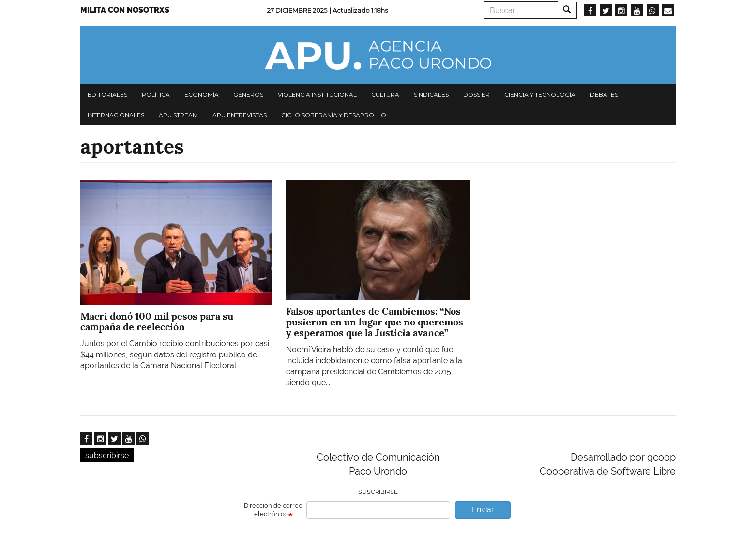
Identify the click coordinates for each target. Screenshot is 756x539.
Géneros (248, 95)
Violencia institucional (317, 95)
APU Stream (178, 115)
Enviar (483, 510)
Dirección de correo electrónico (273, 510)
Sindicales (431, 95)
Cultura (385, 95)
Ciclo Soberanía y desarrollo (334, 115)
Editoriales (107, 95)
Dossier (476, 95)
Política (156, 95)
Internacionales (116, 115)
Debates (604, 95)
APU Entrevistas (240, 115)
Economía (202, 95)
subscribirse (107, 455)
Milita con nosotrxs (125, 10)
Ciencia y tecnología (540, 95)
